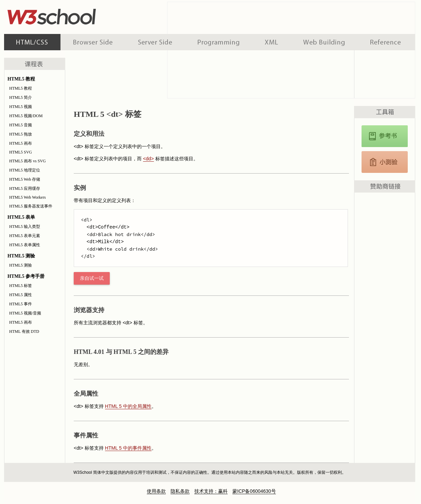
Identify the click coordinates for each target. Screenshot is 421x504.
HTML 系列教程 (32, 42)
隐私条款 (180, 491)
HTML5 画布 (21, 143)
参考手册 (386, 42)
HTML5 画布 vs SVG (28, 161)
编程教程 (218, 42)
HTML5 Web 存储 (25, 179)
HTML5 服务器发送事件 (31, 206)
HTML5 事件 (21, 304)
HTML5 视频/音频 (25, 313)
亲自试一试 (92, 278)
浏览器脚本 (93, 42)
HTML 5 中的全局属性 (128, 406)
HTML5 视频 (21, 107)
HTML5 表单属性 (25, 245)
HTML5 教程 (21, 88)
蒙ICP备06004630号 (254, 491)
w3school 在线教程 (67, 15)
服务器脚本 (155, 42)
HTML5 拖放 (21, 134)
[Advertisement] (385, 305)
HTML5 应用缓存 (25, 188)
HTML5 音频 (21, 125)
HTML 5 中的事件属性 (128, 448)
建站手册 (324, 42)
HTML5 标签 (21, 286)
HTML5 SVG (21, 152)
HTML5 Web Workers (28, 197)
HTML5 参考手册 (385, 136)
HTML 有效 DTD (24, 331)
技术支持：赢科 (211, 491)
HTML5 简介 (21, 97)
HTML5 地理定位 (25, 170)
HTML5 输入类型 (25, 227)
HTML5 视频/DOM (26, 116)
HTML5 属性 (21, 295)
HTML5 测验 (21, 265)
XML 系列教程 (271, 42)
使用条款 (156, 491)
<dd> (148, 159)
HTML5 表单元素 (25, 236)
